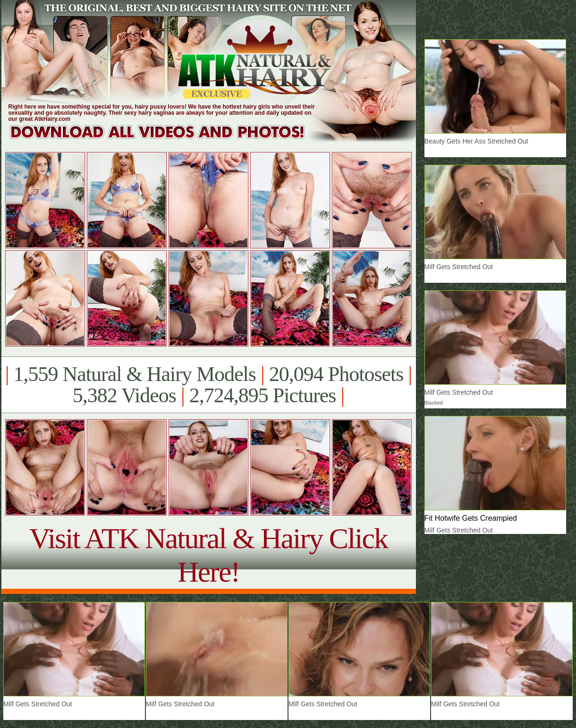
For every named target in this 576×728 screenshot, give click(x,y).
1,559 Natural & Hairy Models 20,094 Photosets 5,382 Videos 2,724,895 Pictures (208, 385)
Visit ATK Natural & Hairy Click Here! (208, 555)
